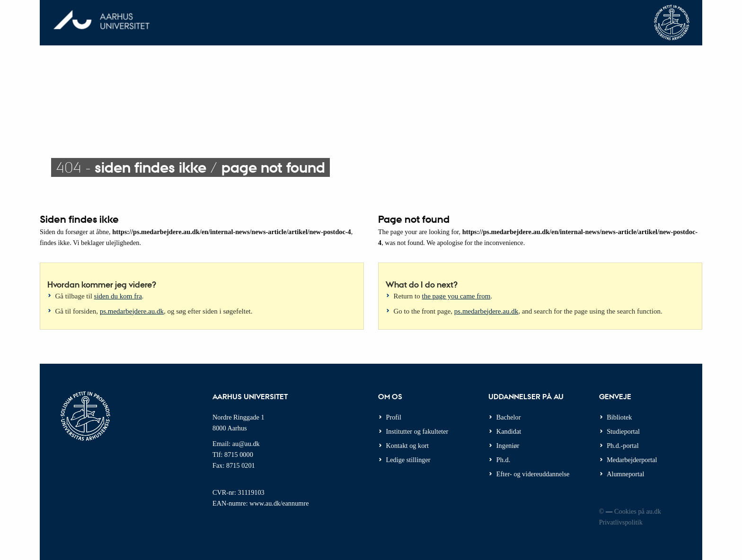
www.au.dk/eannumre (279, 503)
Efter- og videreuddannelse (533, 474)
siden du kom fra (118, 296)
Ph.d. (503, 460)
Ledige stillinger (408, 460)
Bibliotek (619, 417)
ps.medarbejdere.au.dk (132, 311)
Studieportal (623, 431)
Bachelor (509, 417)
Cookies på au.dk (638, 511)
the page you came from (456, 296)
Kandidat (509, 431)
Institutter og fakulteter (417, 431)
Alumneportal (625, 474)
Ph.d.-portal (623, 446)
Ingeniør (508, 446)
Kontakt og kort (408, 446)
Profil (394, 417)
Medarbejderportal (632, 460)
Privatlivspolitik (621, 522)
